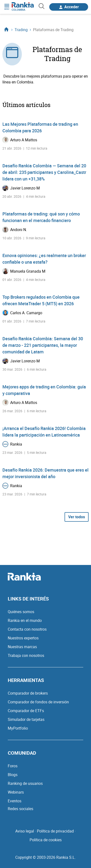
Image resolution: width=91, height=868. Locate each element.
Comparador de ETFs (26, 711)
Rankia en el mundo (25, 620)
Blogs (13, 775)
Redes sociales (21, 809)
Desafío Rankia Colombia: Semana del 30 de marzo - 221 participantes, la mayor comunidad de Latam (43, 345)
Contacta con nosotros (27, 629)
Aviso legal (25, 831)
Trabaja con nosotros (26, 655)
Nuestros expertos (23, 638)
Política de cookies (46, 840)
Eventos (15, 801)
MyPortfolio (18, 728)
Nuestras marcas (22, 647)
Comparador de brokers (28, 693)
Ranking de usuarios (25, 783)
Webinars (16, 792)
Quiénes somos (21, 612)
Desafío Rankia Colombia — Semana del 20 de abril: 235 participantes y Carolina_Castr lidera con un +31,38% (44, 172)
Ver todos (77, 517)
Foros (13, 766)
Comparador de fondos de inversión (38, 702)
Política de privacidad (55, 831)
